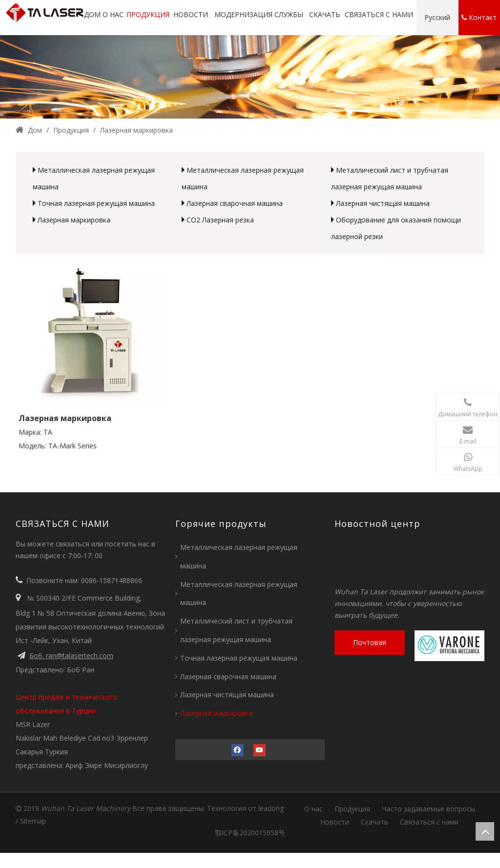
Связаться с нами (429, 822)
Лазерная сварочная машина (235, 203)
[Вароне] (451, 646)
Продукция (352, 809)
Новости (335, 822)
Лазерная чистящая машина (383, 203)
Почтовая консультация (370, 646)
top (485, 831)
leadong (271, 808)
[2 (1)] (250, 77)
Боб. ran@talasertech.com (71, 656)
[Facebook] (238, 750)
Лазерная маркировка (74, 220)
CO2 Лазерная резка (220, 220)
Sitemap (33, 821)
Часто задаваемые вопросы (428, 809)
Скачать (375, 822)
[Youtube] (260, 750)
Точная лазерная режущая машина (96, 203)
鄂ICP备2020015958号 (250, 833)
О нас (313, 809)
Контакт (479, 18)
